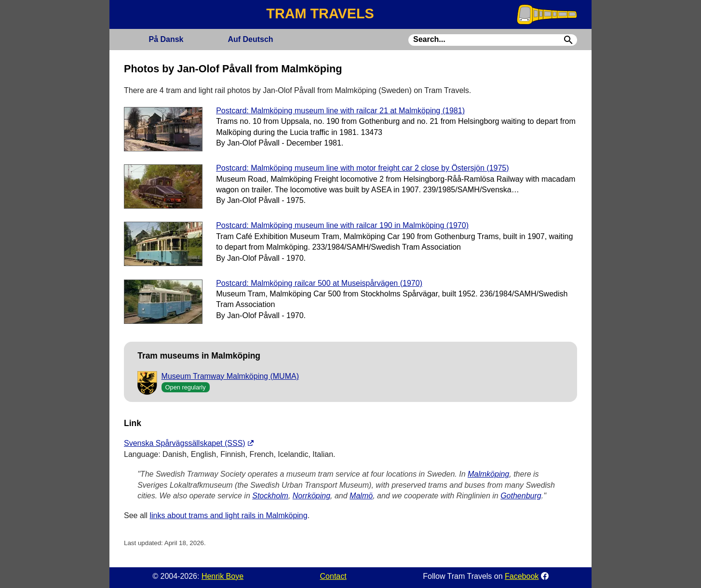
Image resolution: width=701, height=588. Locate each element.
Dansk (166, 39)
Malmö (361, 496)
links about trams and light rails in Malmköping (228, 515)
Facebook (522, 576)
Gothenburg (521, 496)
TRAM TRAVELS (320, 13)
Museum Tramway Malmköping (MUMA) (230, 376)
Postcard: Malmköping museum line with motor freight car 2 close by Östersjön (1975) (362, 168)
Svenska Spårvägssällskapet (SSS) (185, 443)
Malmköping (488, 474)
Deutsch (250, 39)
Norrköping (311, 496)
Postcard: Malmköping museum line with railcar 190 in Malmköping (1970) (342, 225)
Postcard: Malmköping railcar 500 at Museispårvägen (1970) (319, 283)
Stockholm (270, 496)
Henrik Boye (222, 576)
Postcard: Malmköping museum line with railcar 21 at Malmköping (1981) (340, 111)
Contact (333, 576)
